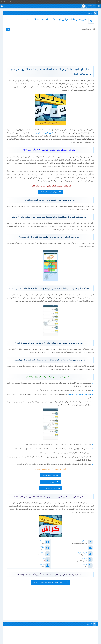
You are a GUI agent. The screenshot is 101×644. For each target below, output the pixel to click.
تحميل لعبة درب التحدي (49, 482)
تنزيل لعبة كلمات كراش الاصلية (49, 192)
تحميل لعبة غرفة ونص (49, 475)
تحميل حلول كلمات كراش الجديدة (80, 394)
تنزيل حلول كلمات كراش (44, 133)
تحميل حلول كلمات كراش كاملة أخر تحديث (48, 582)
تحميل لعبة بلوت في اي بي (49, 488)
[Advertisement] (50, 50)
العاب (90, 13)
